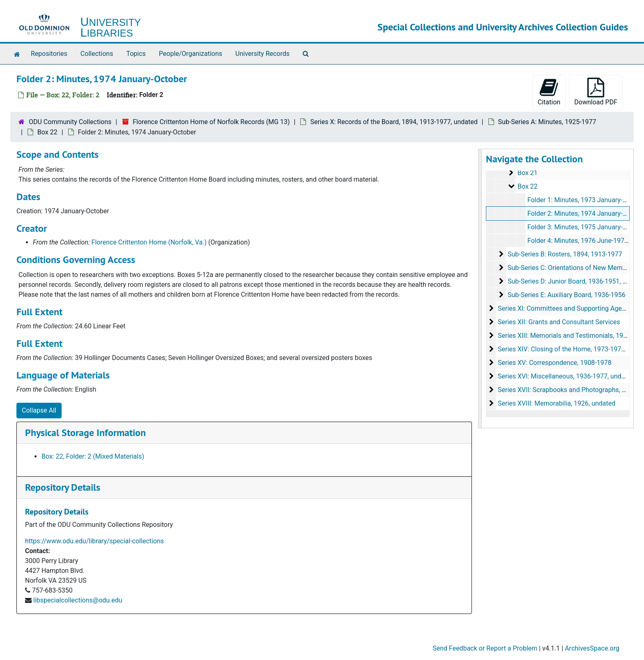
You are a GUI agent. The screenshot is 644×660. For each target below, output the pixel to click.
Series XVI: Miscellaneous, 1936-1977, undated (566, 376)
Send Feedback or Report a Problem (485, 648)
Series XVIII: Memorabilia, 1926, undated (556, 403)
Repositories (49, 54)
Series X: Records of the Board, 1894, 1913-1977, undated (394, 122)
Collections (97, 54)
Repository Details (63, 487)
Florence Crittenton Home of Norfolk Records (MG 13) (211, 122)
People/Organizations (191, 54)
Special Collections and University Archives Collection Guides (503, 27)
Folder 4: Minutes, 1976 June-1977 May (584, 241)
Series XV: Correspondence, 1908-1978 (554, 363)
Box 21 (527, 173)
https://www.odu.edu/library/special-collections (94, 541)
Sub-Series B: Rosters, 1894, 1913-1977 (565, 254)
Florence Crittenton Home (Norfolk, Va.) (149, 242)
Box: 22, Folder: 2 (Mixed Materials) (93, 456)
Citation (549, 92)
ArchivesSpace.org (592, 648)
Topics (136, 54)
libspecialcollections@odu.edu (78, 600)
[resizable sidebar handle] (480, 288)
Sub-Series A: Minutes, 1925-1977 (547, 122)
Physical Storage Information (85, 433)
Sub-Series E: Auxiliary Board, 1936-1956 (566, 295)
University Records (262, 54)
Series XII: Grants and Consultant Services (559, 322)
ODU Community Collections (70, 122)
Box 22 (47, 132)
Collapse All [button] (39, 410)
